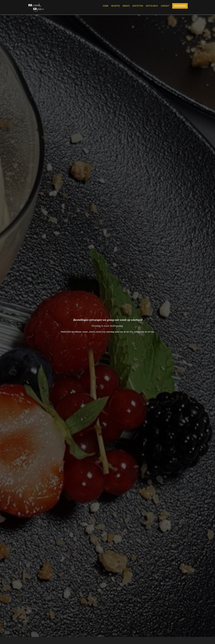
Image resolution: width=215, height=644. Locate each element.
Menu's (126, 6)
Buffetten (138, 6)
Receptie (116, 6)
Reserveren (180, 6)
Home (106, 6)
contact (165, 6)
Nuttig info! (152, 6)
